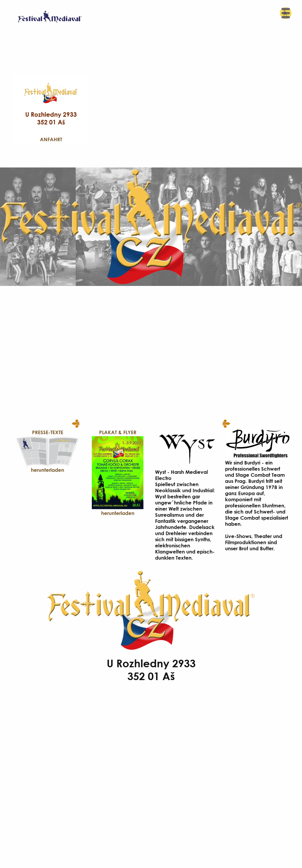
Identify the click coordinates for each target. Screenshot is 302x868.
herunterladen (48, 470)
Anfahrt (51, 139)
